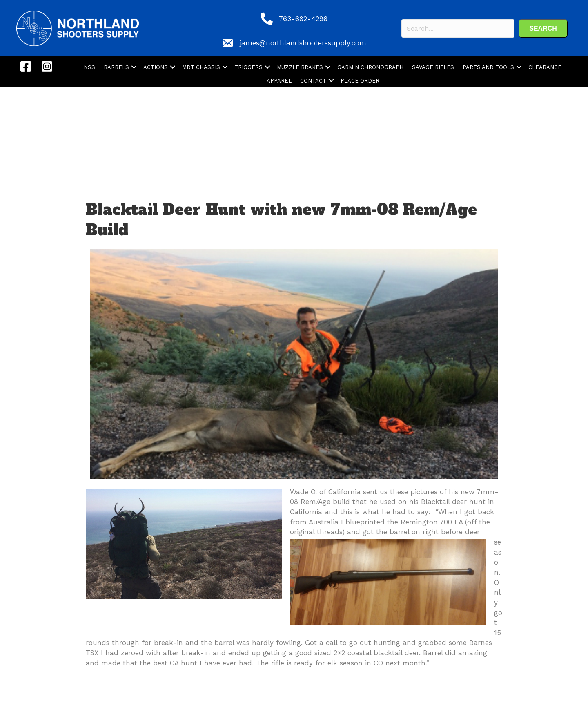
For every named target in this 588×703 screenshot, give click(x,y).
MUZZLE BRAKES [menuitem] (300, 67)
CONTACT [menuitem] (313, 81)
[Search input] (458, 28)
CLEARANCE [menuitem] (545, 67)
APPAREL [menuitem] (279, 81)
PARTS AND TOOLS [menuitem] (488, 67)
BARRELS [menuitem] (116, 67)
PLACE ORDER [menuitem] (360, 81)
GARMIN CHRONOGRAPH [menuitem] (370, 67)
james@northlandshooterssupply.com (303, 43)
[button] (543, 28)
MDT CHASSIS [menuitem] (201, 67)
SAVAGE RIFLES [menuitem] (433, 67)
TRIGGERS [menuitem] (248, 67)
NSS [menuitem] (89, 67)
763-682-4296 (303, 19)
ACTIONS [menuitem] (156, 67)
